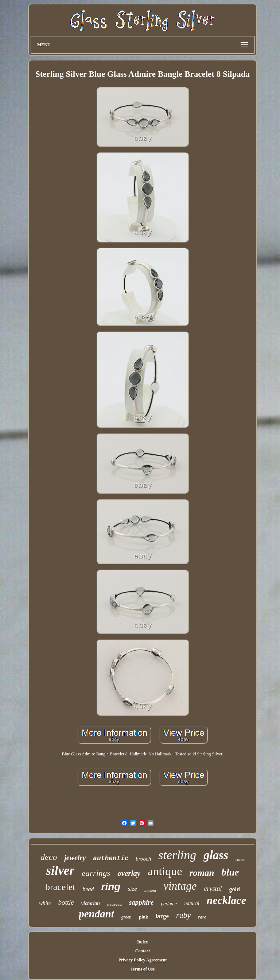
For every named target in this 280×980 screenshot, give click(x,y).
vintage (180, 886)
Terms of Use (143, 969)
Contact (143, 951)
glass (216, 855)
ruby (183, 915)
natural (192, 903)
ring (111, 887)
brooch (143, 859)
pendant (96, 914)
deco (49, 857)
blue (230, 872)
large (162, 916)
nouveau (114, 904)
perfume (169, 904)
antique (165, 871)
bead (88, 889)
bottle (66, 902)
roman (202, 873)
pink (143, 917)
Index (142, 942)
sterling (177, 855)
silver (60, 871)
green (127, 917)
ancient (150, 890)
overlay (129, 873)
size (132, 889)
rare (202, 917)
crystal (213, 889)
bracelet (60, 887)
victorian (91, 903)
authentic (111, 858)
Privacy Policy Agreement (143, 960)
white (45, 903)
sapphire (141, 902)
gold (235, 889)
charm (240, 860)
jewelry (75, 858)
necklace (226, 900)
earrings (96, 873)
